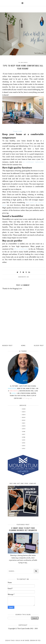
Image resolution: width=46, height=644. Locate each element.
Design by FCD (35, 641)
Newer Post (7, 346)
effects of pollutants (21, 249)
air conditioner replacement (33, 162)
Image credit (17, 131)
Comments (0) (24, 277)
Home (23, 346)
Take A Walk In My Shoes (20, 641)
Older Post (39, 346)
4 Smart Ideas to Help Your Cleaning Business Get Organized (23, 529)
